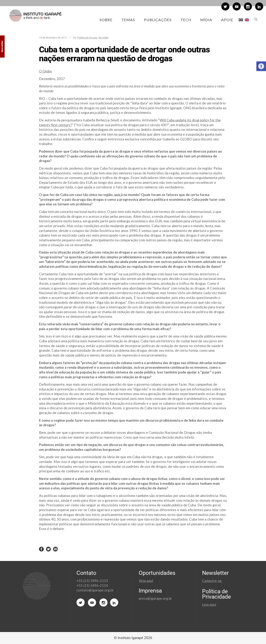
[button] (261, 66)
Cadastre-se (212, 581)
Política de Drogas (87, 38)
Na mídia (103, 38)
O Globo (45, 71)
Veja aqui (146, 581)
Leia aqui (209, 604)
